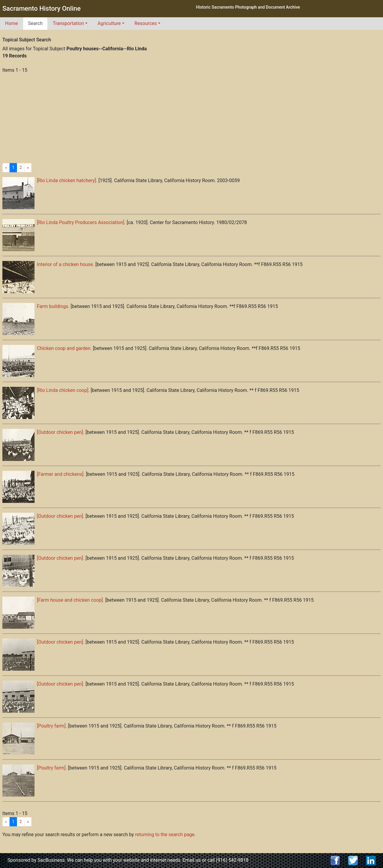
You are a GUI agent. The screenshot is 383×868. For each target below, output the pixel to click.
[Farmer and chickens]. (61, 474)
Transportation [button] (68, 23)
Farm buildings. (53, 306)
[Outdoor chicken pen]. (61, 432)
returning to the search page (165, 835)
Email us (192, 860)
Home (11, 23)
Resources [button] (146, 23)
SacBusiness (51, 860)
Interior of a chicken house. (65, 264)
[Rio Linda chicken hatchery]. (67, 180)
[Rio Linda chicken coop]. (63, 390)
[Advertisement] (192, 118)
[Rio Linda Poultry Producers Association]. (81, 222)
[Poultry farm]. (52, 726)
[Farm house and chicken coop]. (71, 600)
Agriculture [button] (109, 23)
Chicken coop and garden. (64, 348)
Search (35, 23)
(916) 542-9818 (232, 860)
